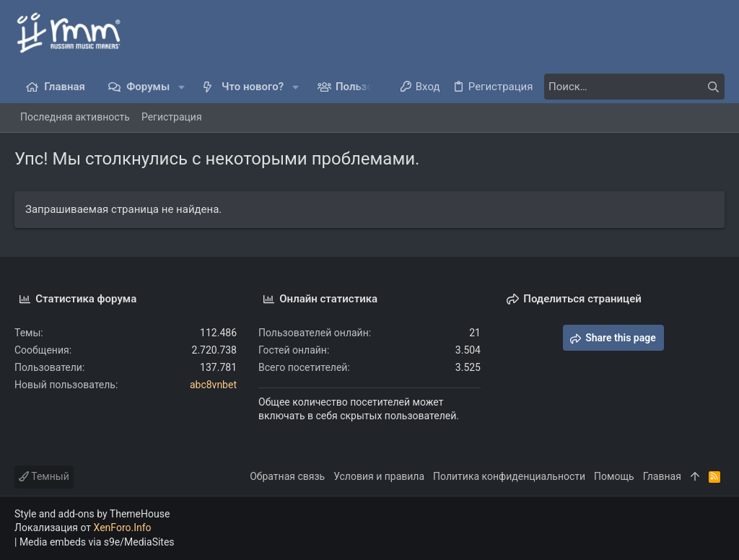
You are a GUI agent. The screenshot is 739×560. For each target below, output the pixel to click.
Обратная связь (287, 476)
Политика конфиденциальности (509, 476)
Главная (662, 476)
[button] (182, 87)
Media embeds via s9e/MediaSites (97, 542)
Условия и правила (379, 476)
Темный (44, 476)
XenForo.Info (123, 528)
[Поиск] (634, 87)
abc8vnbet (213, 385)
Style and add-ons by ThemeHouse (92, 514)
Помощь (614, 476)
